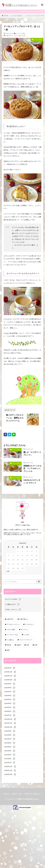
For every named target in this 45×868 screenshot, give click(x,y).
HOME (6, 16)
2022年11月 (10, 676)
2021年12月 (10, 719)
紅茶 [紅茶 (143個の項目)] (36, 645)
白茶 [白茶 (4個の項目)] (28, 645)
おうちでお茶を (17, 16)
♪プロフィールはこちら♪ (23, 525)
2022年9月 (10, 684)
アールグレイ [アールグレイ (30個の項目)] (29, 624)
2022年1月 (10, 715)
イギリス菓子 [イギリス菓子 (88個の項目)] (11, 630)
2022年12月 (10, 672)
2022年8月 (10, 688)
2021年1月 (10, 763)
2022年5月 (10, 699)
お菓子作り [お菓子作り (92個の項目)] (10, 619)
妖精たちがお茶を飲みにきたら (29, 799)
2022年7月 (10, 692)
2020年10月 (10, 774)
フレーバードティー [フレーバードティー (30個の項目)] (26, 640)
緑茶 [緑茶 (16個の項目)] (8, 650)
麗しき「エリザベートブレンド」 (32, 453)
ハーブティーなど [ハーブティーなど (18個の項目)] (12, 635)
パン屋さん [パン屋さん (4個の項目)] (10, 640)
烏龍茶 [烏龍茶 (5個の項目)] (19, 645)
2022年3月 (10, 707)
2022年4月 (10, 703)
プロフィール (17, 794)
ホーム (6, 794)
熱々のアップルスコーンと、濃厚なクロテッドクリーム (15, 418)
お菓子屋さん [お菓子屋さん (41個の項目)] (24, 619)
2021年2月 (10, 759)
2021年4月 (10, 751)
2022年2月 (10, 711)
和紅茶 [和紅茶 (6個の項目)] (9, 645)
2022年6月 (10, 696)
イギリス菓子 (18, 36)
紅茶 (24, 36)
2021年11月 (10, 723)
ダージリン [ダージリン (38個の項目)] (24, 630)
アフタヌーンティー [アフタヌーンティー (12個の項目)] (13, 624)
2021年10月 (10, 727)
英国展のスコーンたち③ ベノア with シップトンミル (32, 468)
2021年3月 (10, 755)
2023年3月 (10, 668)
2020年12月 (10, 767)
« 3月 (8, 571)
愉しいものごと (14, 610)
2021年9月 (10, 731)
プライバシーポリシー (33, 794)
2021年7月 (10, 739)
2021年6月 (10, 743)
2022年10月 (10, 680)
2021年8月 (10, 735)
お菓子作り (9, 36)
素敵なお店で (13, 604)
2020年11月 (10, 770)
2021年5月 (10, 747)
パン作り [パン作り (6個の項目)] (27, 635)
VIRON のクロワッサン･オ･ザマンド (32, 481)
